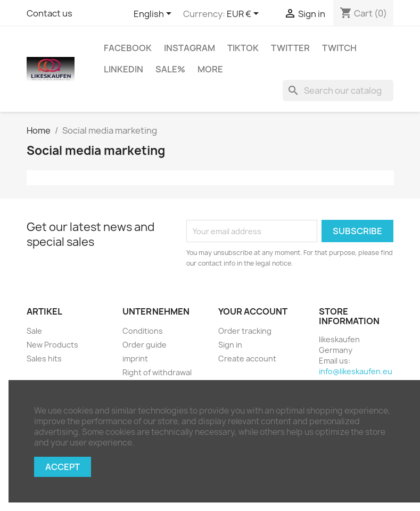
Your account (253, 311)
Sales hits (44, 358)
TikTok (243, 48)
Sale (34, 331)
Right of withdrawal (157, 372)
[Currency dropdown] (245, 14)
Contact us (50, 13)
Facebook (128, 48)
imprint (135, 358)
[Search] (338, 90)
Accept (63, 467)
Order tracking (245, 331)
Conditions (143, 331)
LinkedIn (123, 69)
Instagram (190, 48)
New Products (52, 345)
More (210, 69)
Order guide (145, 345)
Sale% (170, 69)
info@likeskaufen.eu (356, 371)
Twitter (290, 48)
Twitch (339, 48)
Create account (247, 358)
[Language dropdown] (154, 14)
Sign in (230, 345)
